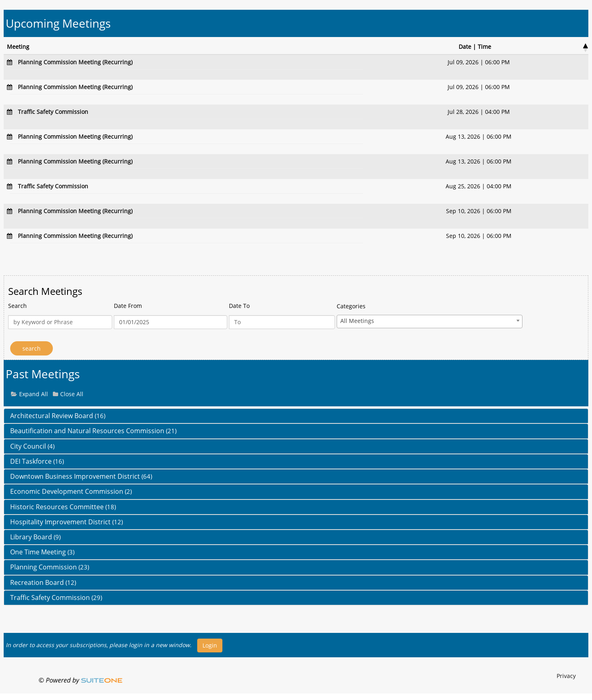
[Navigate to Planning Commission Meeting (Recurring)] (75, 62)
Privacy (566, 676)
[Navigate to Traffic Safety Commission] (53, 112)
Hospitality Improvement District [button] (66, 522)
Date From (128, 306)
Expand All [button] (34, 394)
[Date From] (171, 322)
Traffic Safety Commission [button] (56, 598)
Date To (239, 306)
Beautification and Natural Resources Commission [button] (93, 431)
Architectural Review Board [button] (58, 416)
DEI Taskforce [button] (37, 461)
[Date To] (282, 322)
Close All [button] (72, 394)
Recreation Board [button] (43, 582)
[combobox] (430, 322)
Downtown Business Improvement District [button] (81, 476)
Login (210, 645)
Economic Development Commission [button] (71, 491)
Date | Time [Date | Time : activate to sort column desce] (475, 47)
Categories (351, 306)
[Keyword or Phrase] (60, 322)
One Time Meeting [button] (42, 552)
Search (17, 306)
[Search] (32, 348)
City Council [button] (32, 446)
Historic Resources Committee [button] (63, 507)
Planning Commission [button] (50, 567)
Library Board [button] (35, 537)
